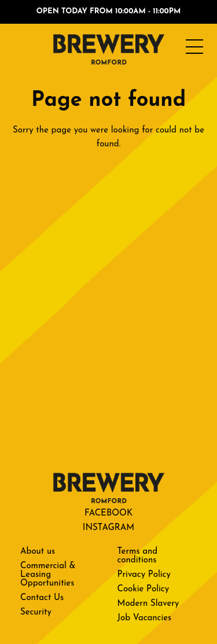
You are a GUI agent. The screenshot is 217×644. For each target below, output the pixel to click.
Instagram (108, 528)
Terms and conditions (138, 556)
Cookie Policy (144, 589)
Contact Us (42, 598)
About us (38, 552)
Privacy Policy (144, 575)
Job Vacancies (145, 618)
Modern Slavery (148, 604)
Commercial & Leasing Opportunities (48, 575)
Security (36, 612)
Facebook (108, 514)
